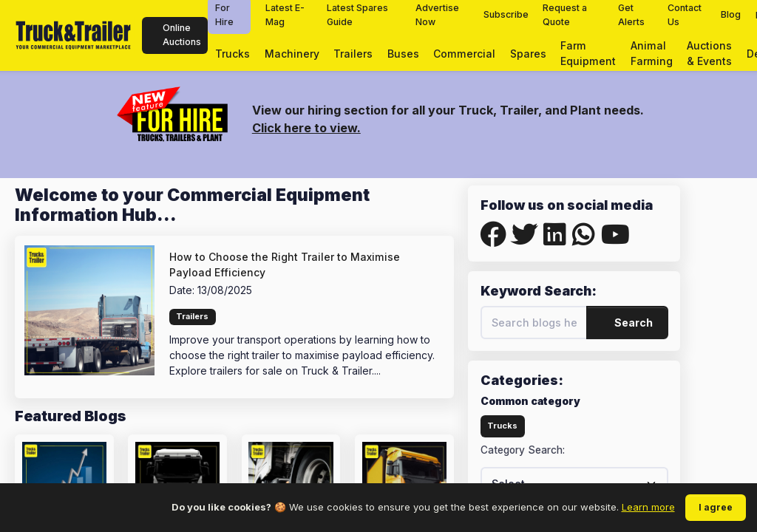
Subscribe (506, 14)
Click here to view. (306, 128)
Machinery (292, 54)
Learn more (648, 507)
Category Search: (523, 450)
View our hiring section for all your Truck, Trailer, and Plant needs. (448, 110)
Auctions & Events (709, 53)
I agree (716, 507)
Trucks (232, 54)
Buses (403, 54)
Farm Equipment (588, 53)
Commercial (464, 54)
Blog (731, 14)
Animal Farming (652, 53)
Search (628, 323)
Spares (528, 54)
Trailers (353, 54)
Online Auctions (175, 35)
